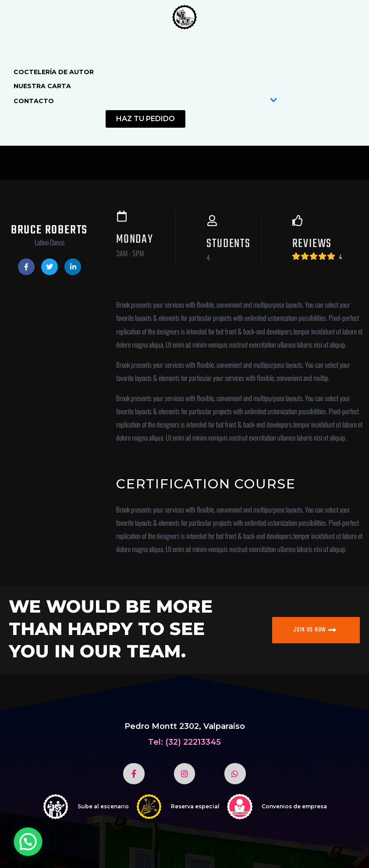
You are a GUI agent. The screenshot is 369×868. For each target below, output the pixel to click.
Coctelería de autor (54, 72)
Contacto (145, 101)
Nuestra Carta (42, 86)
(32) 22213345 (193, 742)
